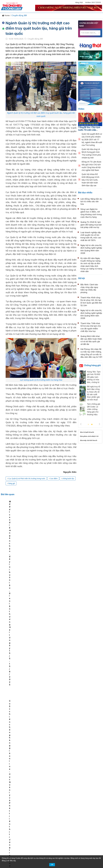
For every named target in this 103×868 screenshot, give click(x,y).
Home (6, 15)
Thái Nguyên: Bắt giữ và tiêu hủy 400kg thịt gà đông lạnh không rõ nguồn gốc (55, 783)
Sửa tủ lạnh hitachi (87, 432)
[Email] (21, 832)
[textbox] (90, 33)
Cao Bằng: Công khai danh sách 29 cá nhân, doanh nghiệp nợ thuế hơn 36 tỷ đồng (56, 554)
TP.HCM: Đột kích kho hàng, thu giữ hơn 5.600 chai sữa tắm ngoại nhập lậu (57, 757)
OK (52, 865)
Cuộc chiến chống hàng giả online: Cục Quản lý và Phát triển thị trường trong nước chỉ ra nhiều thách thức (68, 520)
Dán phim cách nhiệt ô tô (89, 436)
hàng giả (12, 483)
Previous (81, 424)
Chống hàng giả (92, 365)
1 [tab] (88, 425)
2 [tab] (92, 425)
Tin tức (16, 811)
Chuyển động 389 (19, 15)
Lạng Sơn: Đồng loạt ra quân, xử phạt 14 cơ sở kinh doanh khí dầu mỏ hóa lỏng (57, 681)
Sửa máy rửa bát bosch (89, 440)
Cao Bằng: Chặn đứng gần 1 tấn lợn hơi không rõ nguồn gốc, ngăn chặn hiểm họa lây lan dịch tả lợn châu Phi (57, 656)
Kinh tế (25, 811)
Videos (60, 815)
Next (99, 424)
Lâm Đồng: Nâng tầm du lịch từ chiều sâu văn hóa (91, 202)
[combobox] (90, 33)
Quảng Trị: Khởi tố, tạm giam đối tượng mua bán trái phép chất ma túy (91, 225)
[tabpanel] (12, 519)
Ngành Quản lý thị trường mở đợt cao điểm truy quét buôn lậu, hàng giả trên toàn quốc (40, 28)
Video (81, 109)
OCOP (87, 811)
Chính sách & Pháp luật (72, 811)
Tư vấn (44, 815)
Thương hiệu (36, 811)
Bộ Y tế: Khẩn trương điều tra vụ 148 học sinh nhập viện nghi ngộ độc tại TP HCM (57, 707)
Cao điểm (54, 478)
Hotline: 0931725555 (93, 2)
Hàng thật (79, 2)
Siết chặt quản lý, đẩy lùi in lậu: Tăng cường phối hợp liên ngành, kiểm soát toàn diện (57, 605)
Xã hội (81, 278)
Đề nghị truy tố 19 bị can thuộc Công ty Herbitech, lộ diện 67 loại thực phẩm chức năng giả (57, 579)
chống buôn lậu (68, 478)
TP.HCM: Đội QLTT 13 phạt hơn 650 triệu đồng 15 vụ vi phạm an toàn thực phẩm (56, 732)
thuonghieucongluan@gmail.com (49, 835)
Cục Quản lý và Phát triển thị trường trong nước (27, 478)
